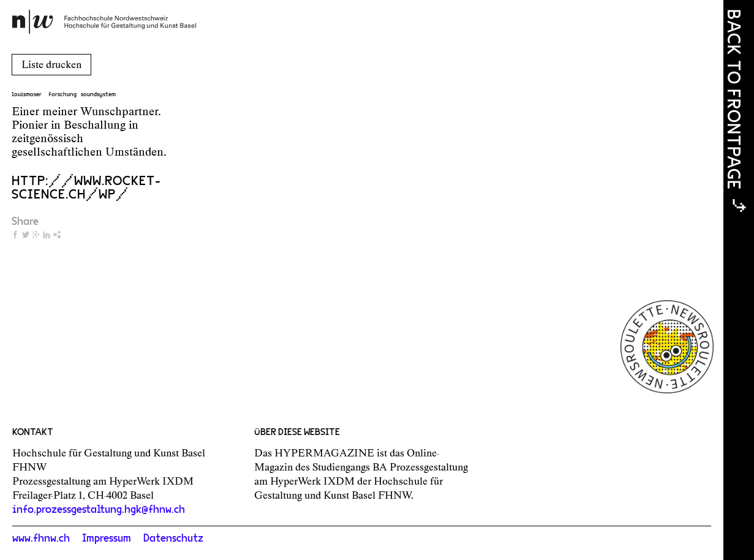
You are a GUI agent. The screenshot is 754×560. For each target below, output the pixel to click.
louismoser (27, 94)
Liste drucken (51, 64)
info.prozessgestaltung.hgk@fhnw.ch (99, 510)
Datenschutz (173, 539)
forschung (62, 94)
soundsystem (98, 94)
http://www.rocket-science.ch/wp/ (86, 187)
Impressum (107, 539)
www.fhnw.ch (41, 539)
